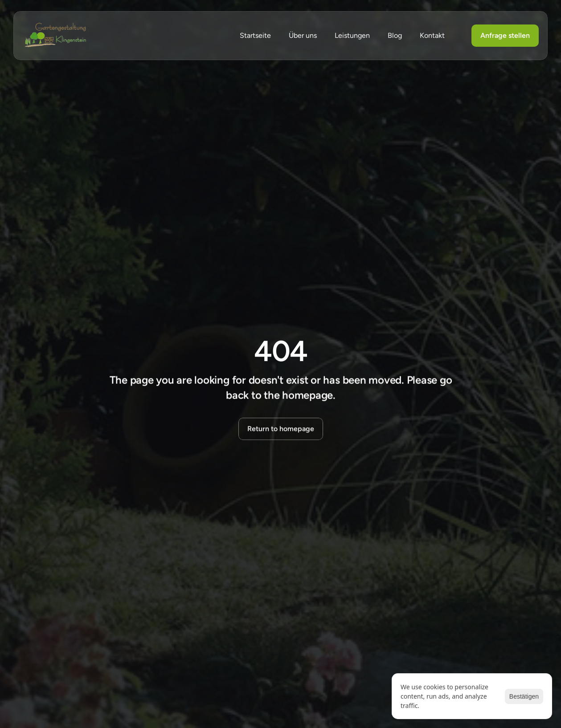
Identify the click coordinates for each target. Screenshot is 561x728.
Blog (395, 35)
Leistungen (352, 35)
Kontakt (432, 35)
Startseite (255, 35)
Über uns (303, 35)
